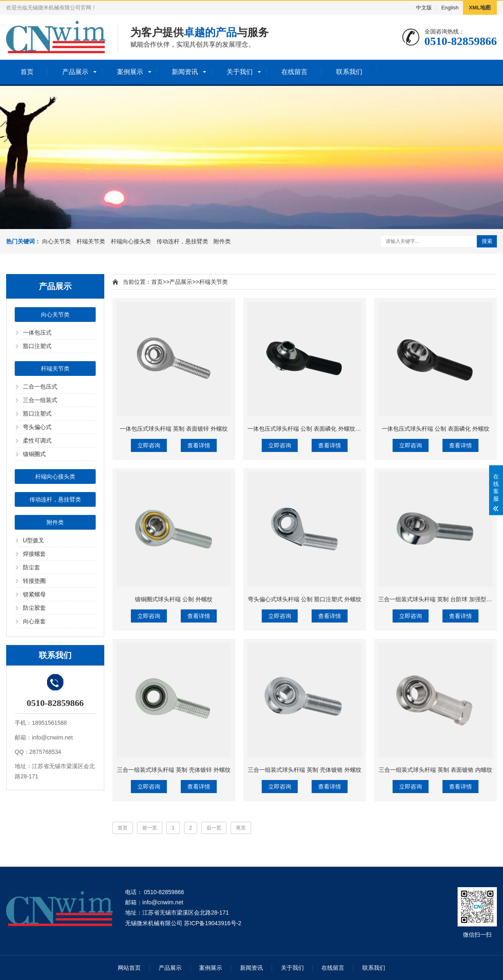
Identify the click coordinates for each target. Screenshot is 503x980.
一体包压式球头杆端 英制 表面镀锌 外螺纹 (174, 429)
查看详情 (199, 445)
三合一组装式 (40, 400)
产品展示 (75, 72)
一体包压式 (37, 333)
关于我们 (240, 72)
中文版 (424, 8)
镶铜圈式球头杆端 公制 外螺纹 (174, 599)
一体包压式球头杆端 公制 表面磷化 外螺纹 (436, 429)
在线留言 (294, 72)
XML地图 (480, 8)
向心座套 (34, 621)
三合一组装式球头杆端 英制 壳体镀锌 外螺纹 (174, 770)
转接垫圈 (34, 581)
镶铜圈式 (34, 454)
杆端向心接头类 (131, 241)
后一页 (214, 828)
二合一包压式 (40, 387)
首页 (27, 72)
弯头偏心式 (37, 427)
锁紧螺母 (34, 594)
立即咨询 (149, 445)
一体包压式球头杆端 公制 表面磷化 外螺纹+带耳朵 (312, 429)
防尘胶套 (34, 608)
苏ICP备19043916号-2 (213, 923)
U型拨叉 (34, 540)
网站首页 (129, 968)
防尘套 (31, 567)
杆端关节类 (91, 241)
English (450, 8)
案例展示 (130, 72)
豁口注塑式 (37, 346)
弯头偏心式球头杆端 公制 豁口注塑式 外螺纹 (305, 599)
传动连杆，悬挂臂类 (182, 241)
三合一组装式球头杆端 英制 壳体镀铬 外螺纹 (305, 770)
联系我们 (349, 72)
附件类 (222, 241)
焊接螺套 (34, 554)
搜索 (487, 241)
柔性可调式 (37, 441)
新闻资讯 (185, 72)
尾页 (241, 828)
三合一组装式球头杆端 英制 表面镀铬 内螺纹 (436, 770)
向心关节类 (56, 241)
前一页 (150, 828)
